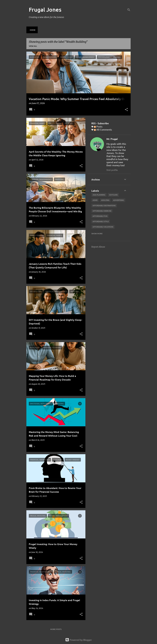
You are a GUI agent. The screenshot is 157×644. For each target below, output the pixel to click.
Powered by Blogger (79, 640)
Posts (98, 126)
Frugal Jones (45, 9)
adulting (105, 200)
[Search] (129, 10)
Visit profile (112, 170)
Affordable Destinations (104, 206)
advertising (119, 200)
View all (33, 46)
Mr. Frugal (112, 139)
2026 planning (99, 195)
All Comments (103, 129)
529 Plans (113, 195)
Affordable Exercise (102, 211)
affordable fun (100, 216)
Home (33, 30)
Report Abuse (98, 247)
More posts (56, 629)
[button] (126, 110)
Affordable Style (101, 221)
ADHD (95, 200)
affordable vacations (103, 227)
